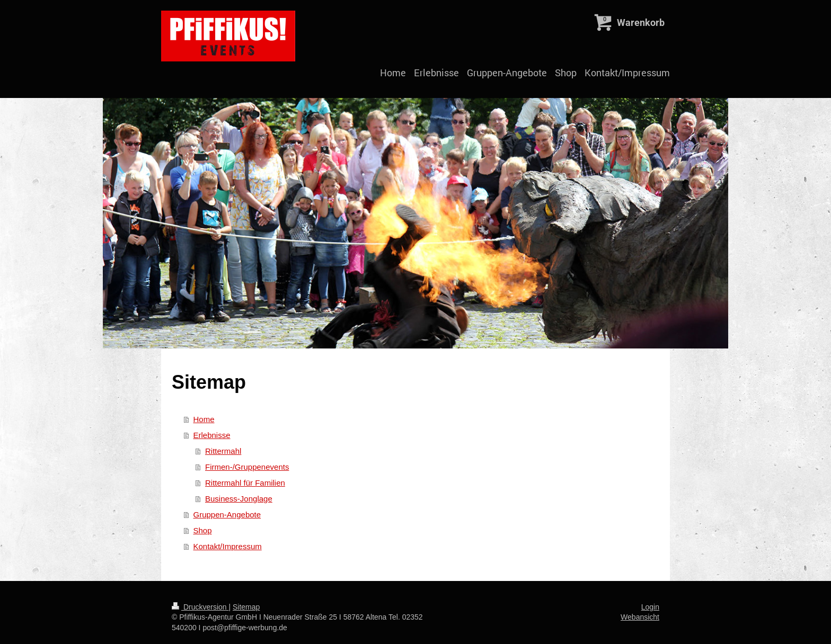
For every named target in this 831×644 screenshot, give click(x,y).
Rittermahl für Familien (245, 483)
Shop (203, 530)
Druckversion (200, 607)
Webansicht (640, 617)
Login (650, 607)
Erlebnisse (212, 435)
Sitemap (246, 607)
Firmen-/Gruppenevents (247, 467)
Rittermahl (223, 451)
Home (204, 419)
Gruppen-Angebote (227, 515)
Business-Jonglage (239, 499)
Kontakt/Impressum (228, 546)
